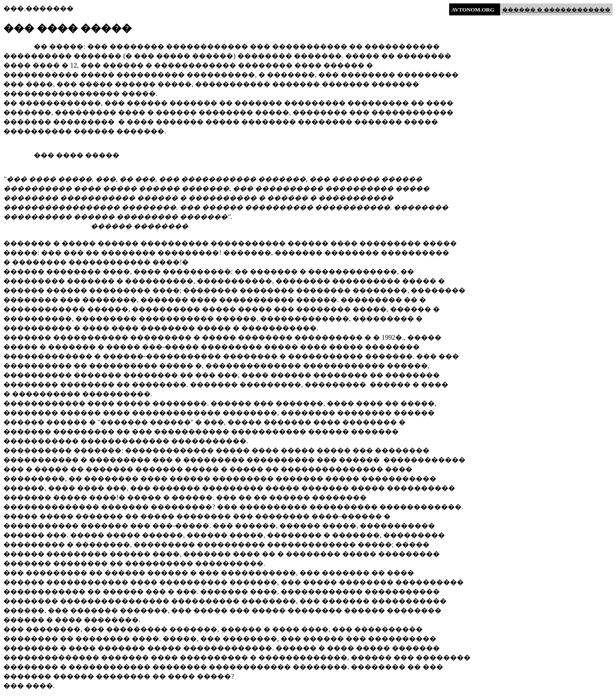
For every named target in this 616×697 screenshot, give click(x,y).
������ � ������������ (557, 10)
